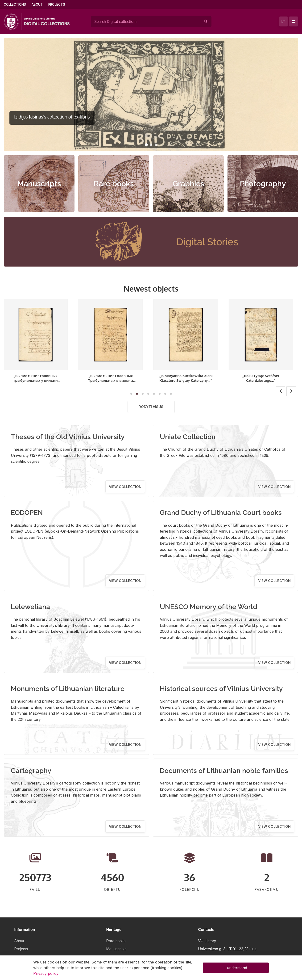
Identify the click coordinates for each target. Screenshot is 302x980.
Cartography (31, 771)
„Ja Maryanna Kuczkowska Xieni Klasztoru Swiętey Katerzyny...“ (189, 378)
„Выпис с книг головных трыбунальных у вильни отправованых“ (38, 380)
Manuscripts (39, 184)
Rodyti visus (151, 407)
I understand (236, 968)
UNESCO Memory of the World (209, 607)
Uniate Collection (188, 437)
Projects (57, 4)
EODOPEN (27, 513)
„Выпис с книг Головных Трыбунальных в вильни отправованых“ (113, 380)
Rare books (114, 184)
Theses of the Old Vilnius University (68, 437)
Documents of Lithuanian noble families (224, 771)
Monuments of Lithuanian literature (68, 689)
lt (283, 21)
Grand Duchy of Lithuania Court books (221, 513)
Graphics (188, 184)
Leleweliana (31, 607)
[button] (146, 145)
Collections (15, 4)
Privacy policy (46, 973)
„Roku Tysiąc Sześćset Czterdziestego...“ (264, 378)
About (37, 4)
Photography (263, 184)
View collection (125, 487)
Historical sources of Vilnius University (221, 689)
